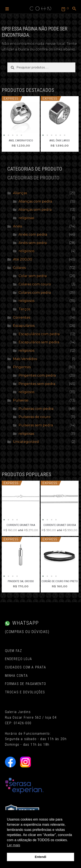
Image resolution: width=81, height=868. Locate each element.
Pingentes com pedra (37, 375)
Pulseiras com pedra (36, 409)
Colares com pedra (35, 293)
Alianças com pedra (35, 201)
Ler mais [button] (13, 845)
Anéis (17, 226)
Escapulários (24, 326)
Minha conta (17, 676)
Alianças (20, 193)
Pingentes (22, 367)
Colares (19, 268)
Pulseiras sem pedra (36, 425)
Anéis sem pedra (33, 243)
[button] (7, 9)
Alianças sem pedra (35, 210)
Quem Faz (13, 651)
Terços (24, 309)
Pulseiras (21, 400)
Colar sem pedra (33, 276)
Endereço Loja (19, 659)
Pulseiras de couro (35, 417)
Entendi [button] (40, 857)
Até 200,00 (23, 259)
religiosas (26, 218)
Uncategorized (26, 442)
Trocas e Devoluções (25, 692)
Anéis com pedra (33, 234)
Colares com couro (35, 284)
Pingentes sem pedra (37, 384)
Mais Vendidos (25, 359)
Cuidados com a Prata (26, 667)
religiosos (26, 251)
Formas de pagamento (26, 684)
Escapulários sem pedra (39, 342)
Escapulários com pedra (39, 334)
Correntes (22, 317)
